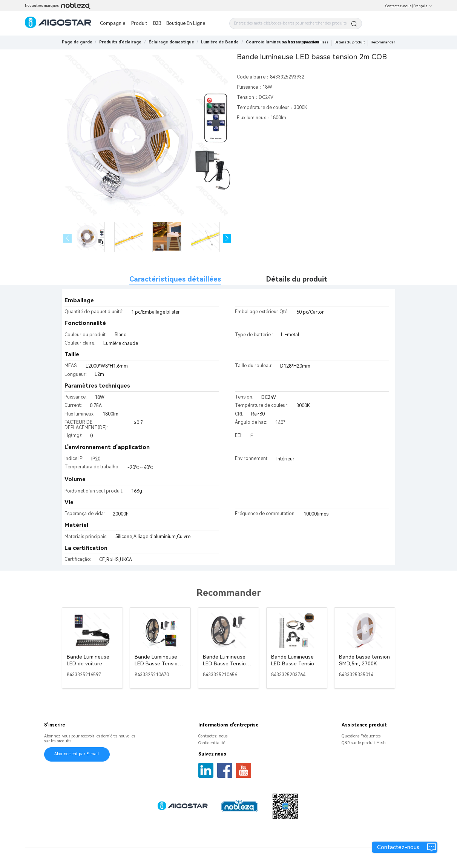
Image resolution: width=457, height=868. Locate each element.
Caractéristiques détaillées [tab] (175, 279)
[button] (227, 238)
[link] (120, 42)
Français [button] (423, 6)
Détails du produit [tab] (297, 279)
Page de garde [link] (77, 42)
